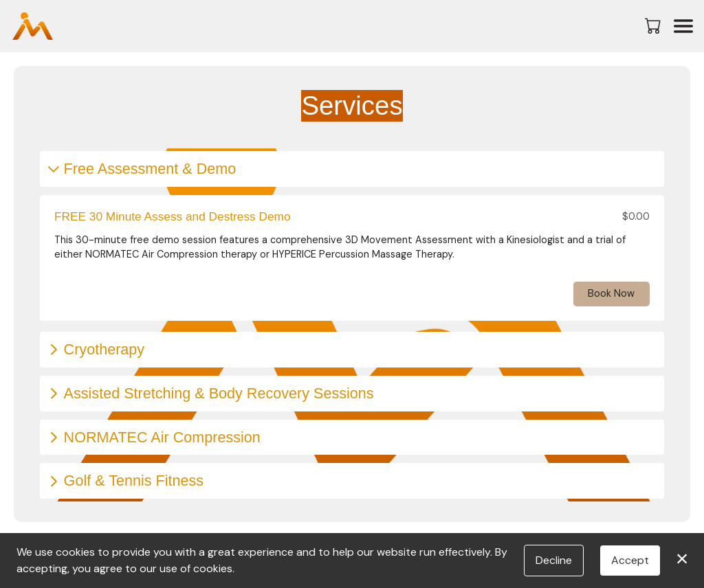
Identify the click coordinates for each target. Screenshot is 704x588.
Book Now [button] (611, 293)
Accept (630, 560)
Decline (554, 560)
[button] (654, 25)
